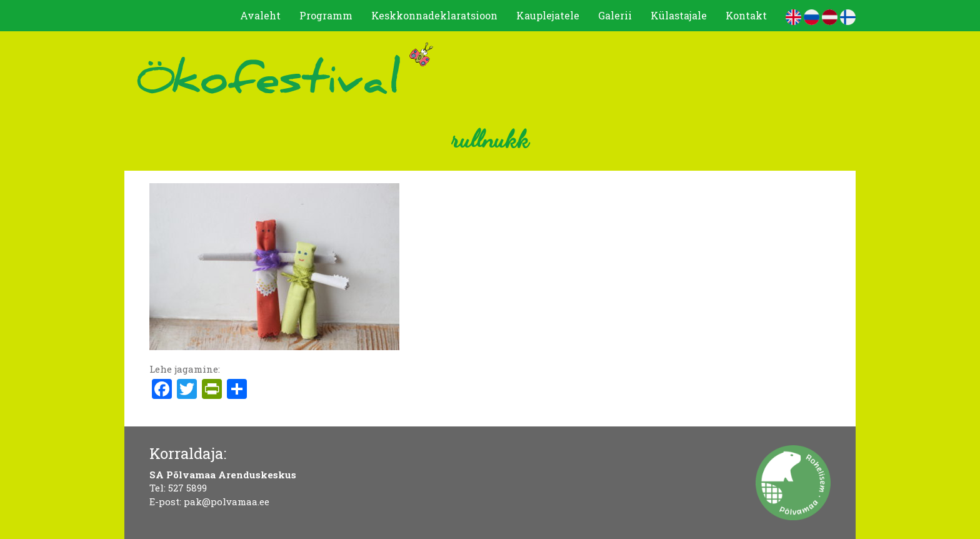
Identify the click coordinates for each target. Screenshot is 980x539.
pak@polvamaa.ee (227, 501)
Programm (326, 15)
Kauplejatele (548, 15)
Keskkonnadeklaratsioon (434, 15)
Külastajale (679, 15)
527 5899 (187, 488)
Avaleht (260, 15)
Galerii (615, 15)
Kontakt (746, 15)
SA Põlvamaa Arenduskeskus (223, 475)
